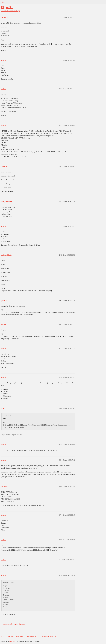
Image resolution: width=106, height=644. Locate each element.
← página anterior (7, 624)
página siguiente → (20, 624)
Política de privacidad (49, 636)
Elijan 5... (7, 7)
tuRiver (4, 2)
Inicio (3, 636)
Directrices (20, 636)
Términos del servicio (33, 636)
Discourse (12, 641)
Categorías (11, 636)
